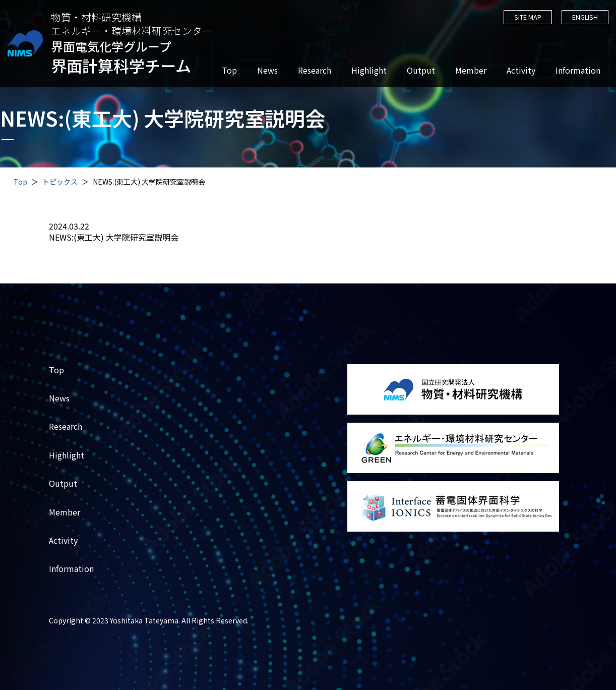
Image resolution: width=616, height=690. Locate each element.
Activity (520, 70)
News (267, 70)
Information (577, 70)
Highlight (368, 70)
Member (470, 70)
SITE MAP (527, 17)
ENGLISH (584, 17)
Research (314, 70)
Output (420, 70)
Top (229, 70)
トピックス (60, 182)
